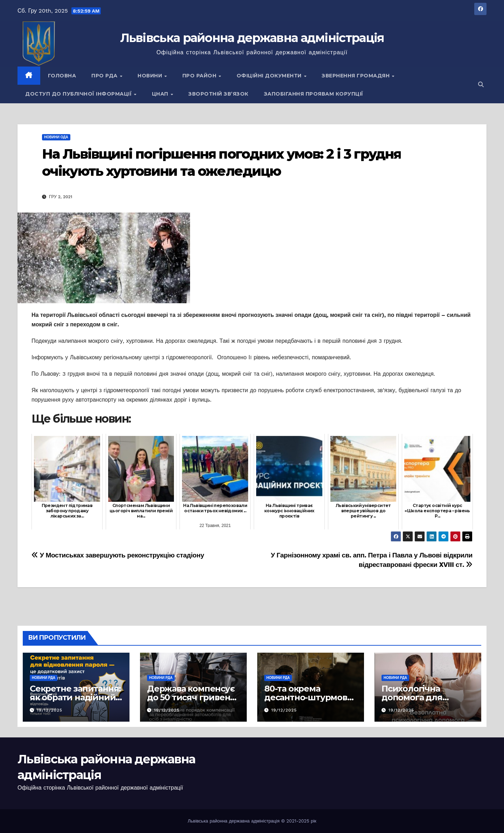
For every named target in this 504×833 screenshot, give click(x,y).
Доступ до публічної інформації (79, 94)
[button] (481, 85)
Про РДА (105, 76)
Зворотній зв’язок (218, 94)
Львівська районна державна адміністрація (252, 38)
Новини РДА (44, 678)
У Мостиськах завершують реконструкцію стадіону (118, 555)
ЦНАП (161, 94)
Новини (151, 76)
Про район (200, 76)
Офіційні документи (270, 76)
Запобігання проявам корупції (314, 94)
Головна (62, 76)
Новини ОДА (56, 137)
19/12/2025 (50, 710)
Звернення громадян (356, 76)
